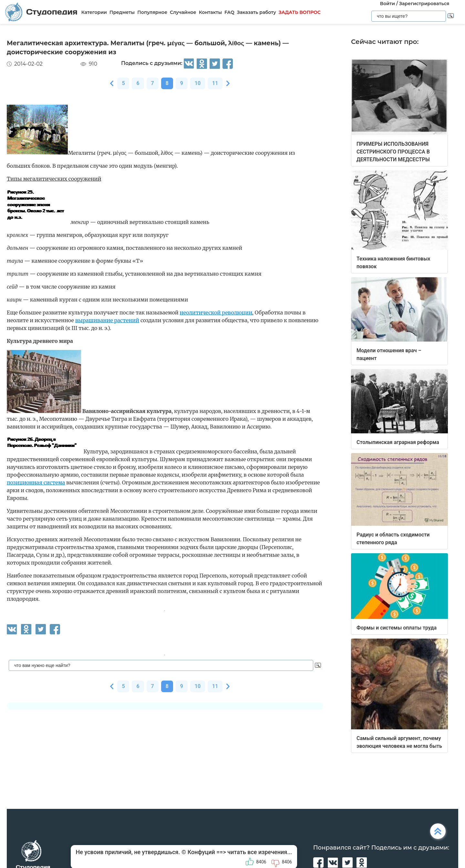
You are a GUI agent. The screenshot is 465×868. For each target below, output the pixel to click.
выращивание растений (107, 320)
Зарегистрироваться (424, 4)
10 (198, 83)
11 (215, 83)
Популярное (152, 12)
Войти (387, 4)
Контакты (210, 12)
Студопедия (41, 12)
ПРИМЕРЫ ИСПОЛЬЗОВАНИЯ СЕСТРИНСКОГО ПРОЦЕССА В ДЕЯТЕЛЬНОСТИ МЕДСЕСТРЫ (393, 152)
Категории (94, 12)
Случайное (183, 12)
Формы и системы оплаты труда (397, 628)
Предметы (122, 12)
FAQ (229, 12)
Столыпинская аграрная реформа (398, 442)
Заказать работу (257, 12)
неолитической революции (216, 312)
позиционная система (36, 482)
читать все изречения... (260, 852)
